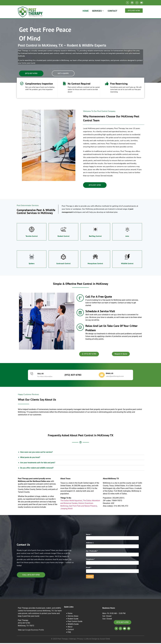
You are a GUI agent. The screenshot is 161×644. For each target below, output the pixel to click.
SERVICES (98, 11)
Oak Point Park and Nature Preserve (83, 507)
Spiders (32, 264)
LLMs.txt (88, 640)
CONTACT (112, 11)
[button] (80, 453)
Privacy (80, 640)
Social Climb (105, 640)
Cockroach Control (63, 264)
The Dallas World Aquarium (71, 501)
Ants (127, 237)
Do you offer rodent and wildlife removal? (37, 469)
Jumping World (66, 509)
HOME (86, 11)
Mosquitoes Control (95, 264)
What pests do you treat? (30, 458)
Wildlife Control (127, 264)
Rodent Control (64, 237)
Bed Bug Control (95, 237)
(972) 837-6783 (73, 376)
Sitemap (73, 640)
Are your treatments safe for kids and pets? (38, 463)
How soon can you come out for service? (37, 453)
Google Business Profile (34, 631)
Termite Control (32, 237)
